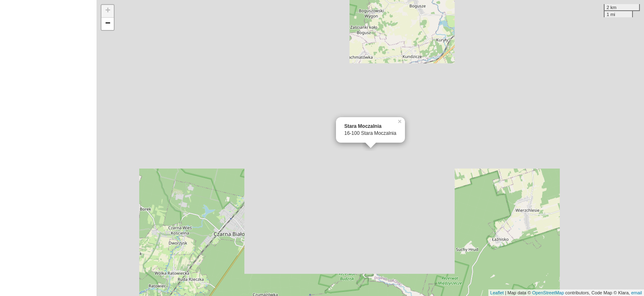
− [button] (108, 24)
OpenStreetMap (548, 293)
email (637, 293)
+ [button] (108, 11)
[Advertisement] (48, 148)
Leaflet (497, 293)
